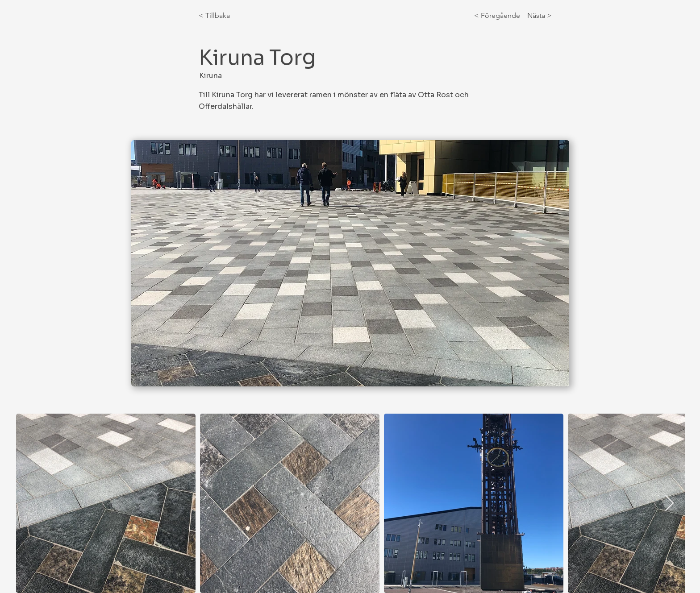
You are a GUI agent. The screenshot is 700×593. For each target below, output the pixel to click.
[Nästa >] (537, 16)
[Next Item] (669, 504)
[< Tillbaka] (228, 16)
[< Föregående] (499, 16)
